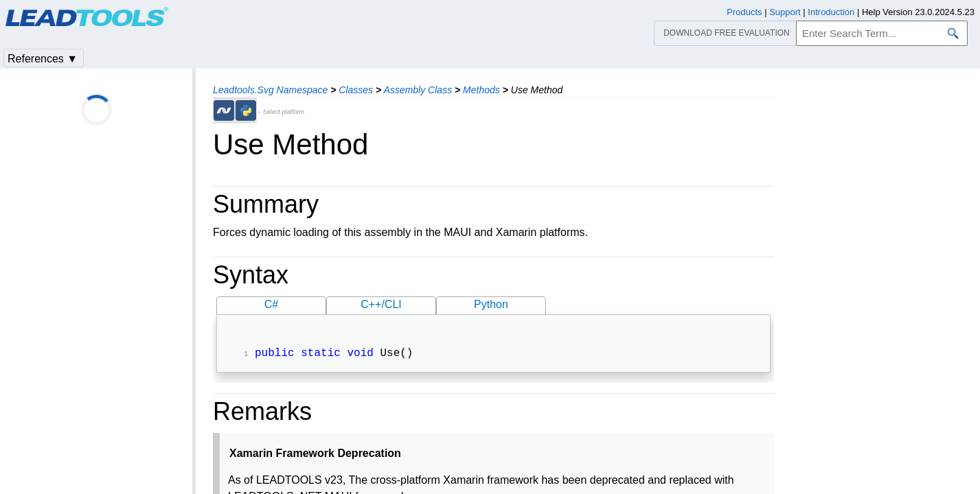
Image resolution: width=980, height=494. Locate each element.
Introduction (831, 12)
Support (785, 12)
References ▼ (43, 59)
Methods (481, 90)
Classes (356, 90)
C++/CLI (381, 304)
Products (744, 12)
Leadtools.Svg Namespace (270, 90)
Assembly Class (418, 90)
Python (491, 304)
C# (271, 304)
